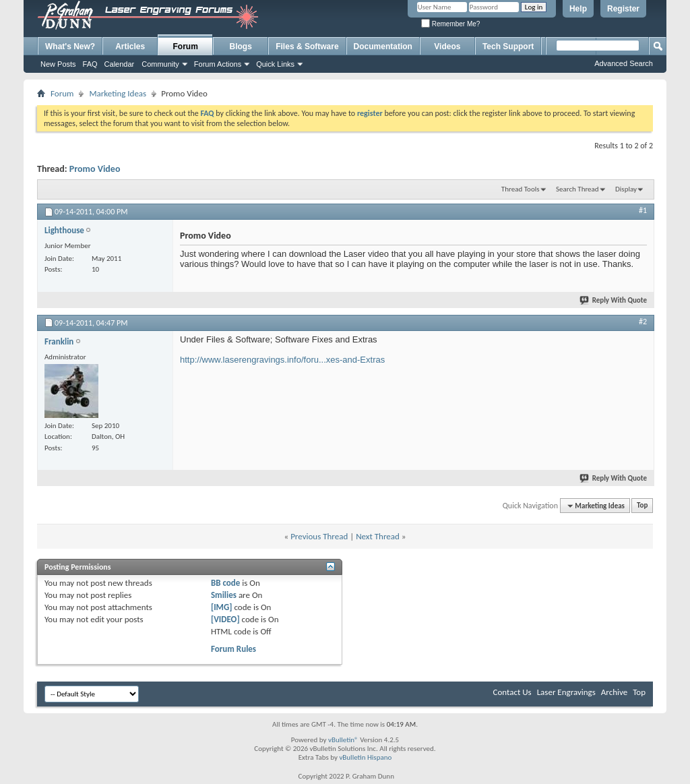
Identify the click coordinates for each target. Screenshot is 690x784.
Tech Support (508, 47)
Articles (130, 47)
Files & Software (307, 47)
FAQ (90, 64)
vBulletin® (343, 740)
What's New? (70, 47)
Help (578, 9)
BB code (225, 583)
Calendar (120, 64)
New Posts (58, 64)
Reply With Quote (614, 300)
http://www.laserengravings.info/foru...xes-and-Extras (282, 360)
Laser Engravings (566, 692)
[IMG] (222, 607)
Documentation (383, 47)
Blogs (241, 47)
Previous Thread (319, 536)
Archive (614, 692)
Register (623, 9)
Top (642, 506)
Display (626, 189)
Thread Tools (521, 189)
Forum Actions (218, 64)
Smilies (224, 595)
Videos (447, 47)
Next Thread (378, 536)
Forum (186, 47)
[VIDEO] (225, 619)
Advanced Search (624, 63)
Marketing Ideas (118, 93)
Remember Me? (450, 24)
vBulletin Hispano (365, 757)
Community (160, 64)
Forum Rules (233, 649)
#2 (643, 322)
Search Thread (577, 189)
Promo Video (95, 169)
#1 (643, 210)
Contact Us (512, 692)
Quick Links (275, 64)
